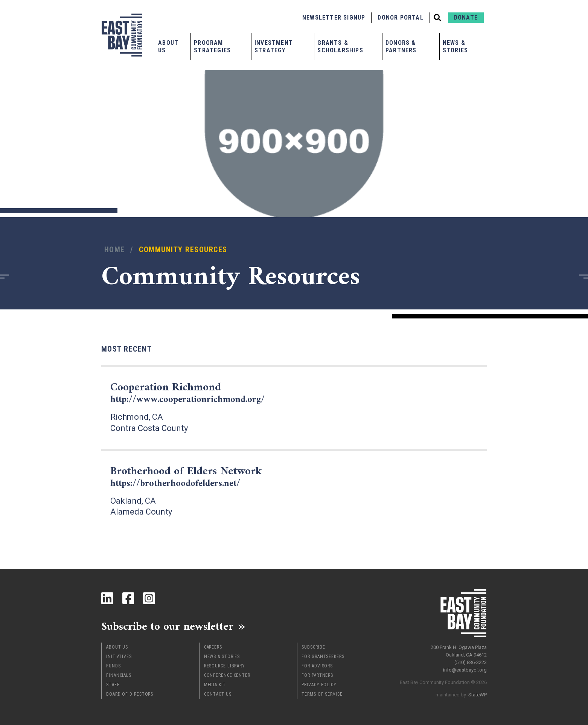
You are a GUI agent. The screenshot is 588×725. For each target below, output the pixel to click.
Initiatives (119, 655)
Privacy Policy (319, 684)
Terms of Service (322, 693)
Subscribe (313, 646)
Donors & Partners (401, 46)
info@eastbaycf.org (465, 668)
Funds (113, 665)
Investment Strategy (274, 46)
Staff (113, 684)
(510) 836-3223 (471, 660)
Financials (119, 674)
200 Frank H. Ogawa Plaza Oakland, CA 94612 (459, 649)
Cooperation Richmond (188, 392)
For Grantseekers (323, 655)
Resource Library (225, 665)
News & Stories (455, 46)
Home (115, 250)
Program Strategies (212, 46)
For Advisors (317, 665)
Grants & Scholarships (340, 46)
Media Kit (215, 684)
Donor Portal (400, 18)
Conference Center (227, 674)
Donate (466, 18)
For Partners (317, 674)
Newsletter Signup (334, 18)
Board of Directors (130, 693)
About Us (168, 46)
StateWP (478, 693)
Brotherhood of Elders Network (189, 476)
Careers (213, 646)
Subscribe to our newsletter (169, 625)
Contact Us (218, 693)
